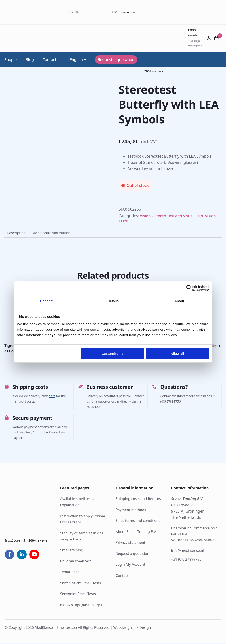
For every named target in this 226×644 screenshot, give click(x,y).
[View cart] (217, 38)
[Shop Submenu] (15, 60)
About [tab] (179, 301)
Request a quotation (132, 554)
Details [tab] (113, 301)
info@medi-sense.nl (188, 551)
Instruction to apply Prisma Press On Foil (83, 520)
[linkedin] (22, 555)
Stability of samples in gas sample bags (82, 537)
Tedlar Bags (70, 573)
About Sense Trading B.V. (136, 532)
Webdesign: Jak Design (132, 628)
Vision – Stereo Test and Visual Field (172, 216)
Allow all (177, 354)
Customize (113, 354)
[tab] (17, 233)
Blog (30, 60)
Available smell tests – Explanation (78, 502)
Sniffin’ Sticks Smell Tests (81, 584)
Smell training (72, 551)
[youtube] (34, 555)
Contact (49, 60)
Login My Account (130, 565)
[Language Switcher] (85, 60)
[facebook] (9, 555)
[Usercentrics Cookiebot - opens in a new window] (190, 288)
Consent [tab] (47, 301)
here (52, 397)
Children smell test (76, 562)
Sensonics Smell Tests (78, 594)
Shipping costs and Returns (138, 499)
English (74, 60)
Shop (9, 60)
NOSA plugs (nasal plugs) (81, 606)
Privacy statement (130, 543)
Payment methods (131, 510)
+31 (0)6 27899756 (186, 560)
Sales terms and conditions (138, 521)
